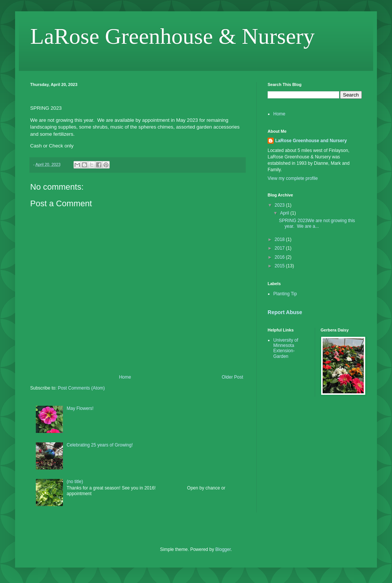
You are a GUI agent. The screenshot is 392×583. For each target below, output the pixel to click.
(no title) (75, 482)
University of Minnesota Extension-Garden (286, 348)
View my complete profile (293, 178)
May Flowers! (80, 408)
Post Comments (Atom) (81, 388)
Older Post (232, 377)
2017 (280, 248)
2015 (280, 266)
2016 (280, 257)
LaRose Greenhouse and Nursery (311, 141)
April (285, 213)
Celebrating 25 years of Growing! (100, 445)
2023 (280, 205)
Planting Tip (285, 294)
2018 (280, 239)
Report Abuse (285, 312)
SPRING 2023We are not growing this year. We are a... (317, 223)
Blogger (223, 549)
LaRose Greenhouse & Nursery (172, 36)
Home (125, 377)
